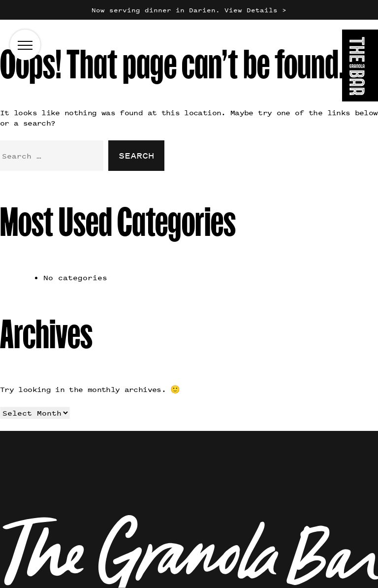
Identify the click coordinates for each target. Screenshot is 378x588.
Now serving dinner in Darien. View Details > (189, 10)
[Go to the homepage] (360, 67)
